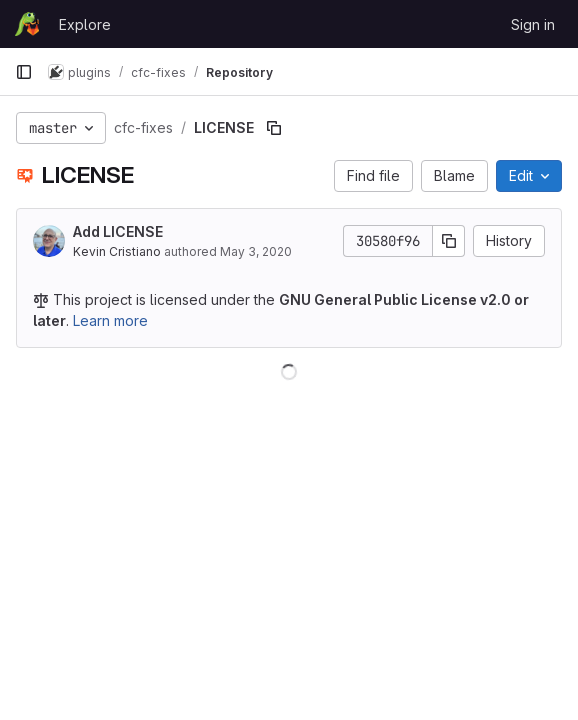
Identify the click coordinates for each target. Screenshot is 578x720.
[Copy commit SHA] (449, 241)
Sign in (533, 24)
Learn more (110, 320)
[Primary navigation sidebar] (24, 72)
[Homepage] (27, 24)
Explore (85, 24)
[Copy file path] (274, 128)
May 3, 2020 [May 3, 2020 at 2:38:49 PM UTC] (256, 251)
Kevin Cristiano (117, 251)
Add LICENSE (118, 231)
